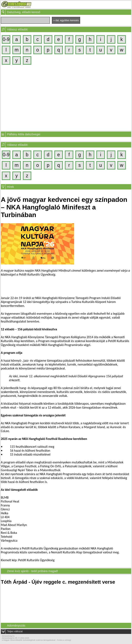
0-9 (6, 39)
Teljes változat (15, 631)
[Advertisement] (66, 98)
